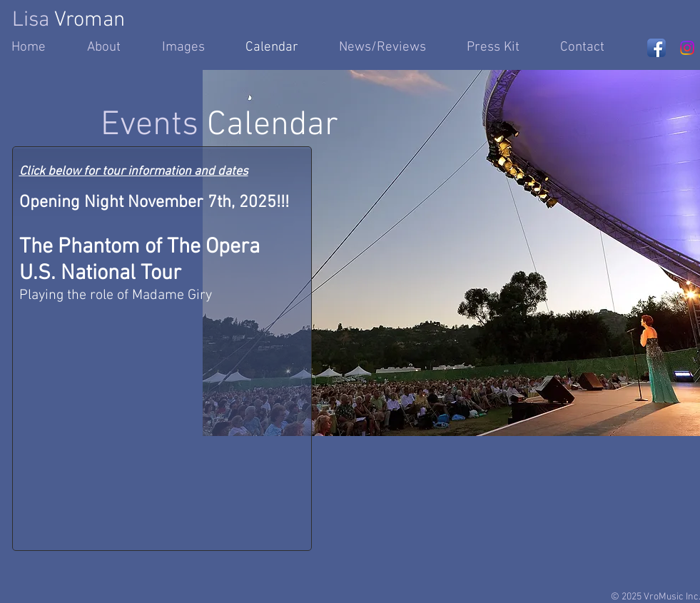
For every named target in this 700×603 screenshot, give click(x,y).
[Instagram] (687, 48)
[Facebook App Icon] (656, 48)
